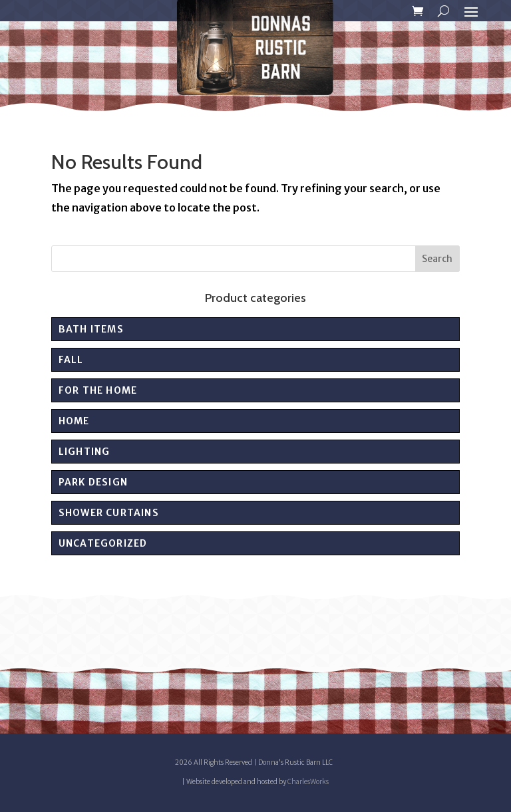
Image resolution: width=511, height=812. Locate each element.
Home (74, 421)
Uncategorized (103, 543)
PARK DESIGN (93, 482)
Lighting (85, 452)
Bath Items (91, 329)
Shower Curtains (109, 513)
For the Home (98, 390)
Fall (71, 360)
